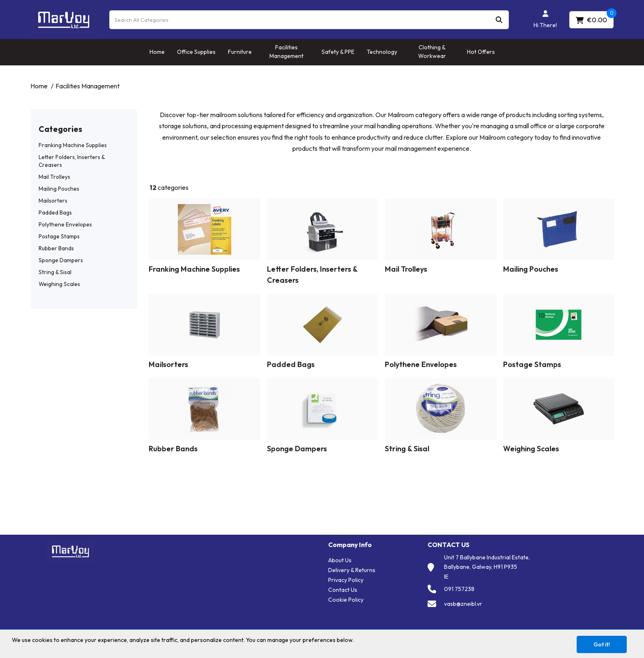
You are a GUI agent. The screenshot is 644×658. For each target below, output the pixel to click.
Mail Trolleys (54, 177)
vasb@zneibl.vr (463, 604)
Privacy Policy (346, 580)
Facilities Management (286, 52)
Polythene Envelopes (65, 224)
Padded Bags (55, 212)
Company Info (350, 545)
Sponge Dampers (61, 260)
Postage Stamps (59, 236)
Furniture (240, 52)
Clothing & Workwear (432, 52)
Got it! (602, 644)
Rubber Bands (56, 248)
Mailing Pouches (59, 189)
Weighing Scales (59, 284)
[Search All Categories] (309, 20)
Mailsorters (53, 201)
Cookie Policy (346, 600)
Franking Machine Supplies (73, 145)
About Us (340, 560)
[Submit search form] (499, 20)
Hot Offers (481, 52)
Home (157, 52)
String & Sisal (55, 272)
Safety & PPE (338, 52)
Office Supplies (196, 52)
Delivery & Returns (352, 570)
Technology (382, 52)
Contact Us (343, 590)
